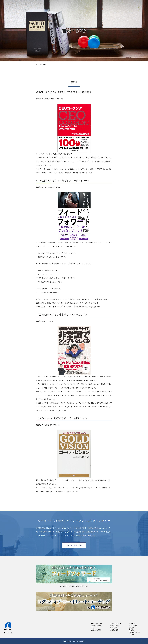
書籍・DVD (110, 5)
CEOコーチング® (83, 5)
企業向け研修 (114, 626)
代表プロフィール (134, 632)
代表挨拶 (132, 630)
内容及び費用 (114, 630)
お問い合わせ (140, 5)
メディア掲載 (120, 5)
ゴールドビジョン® (97, 5)
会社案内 (130, 5)
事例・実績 (114, 628)
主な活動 (132, 634)
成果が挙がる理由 (97, 626)
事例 (93, 628)
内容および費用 (96, 630)
